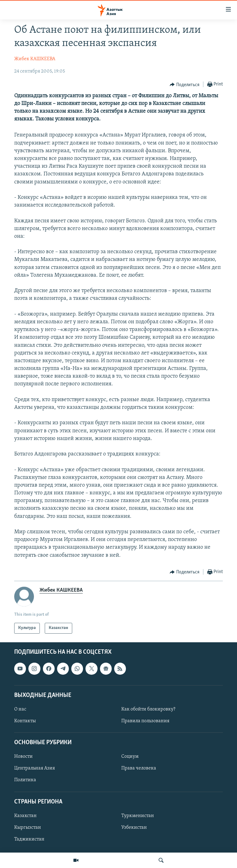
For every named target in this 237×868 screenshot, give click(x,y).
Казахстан (25, 816)
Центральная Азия (35, 768)
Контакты (25, 721)
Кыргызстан (28, 828)
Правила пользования (145, 721)
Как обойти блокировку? (148, 709)
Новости (23, 757)
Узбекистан (134, 828)
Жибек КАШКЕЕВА (35, 59)
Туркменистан (138, 816)
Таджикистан (29, 839)
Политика (25, 780)
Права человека (139, 768)
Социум (130, 757)
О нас (20, 709)
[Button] (185, 85)
